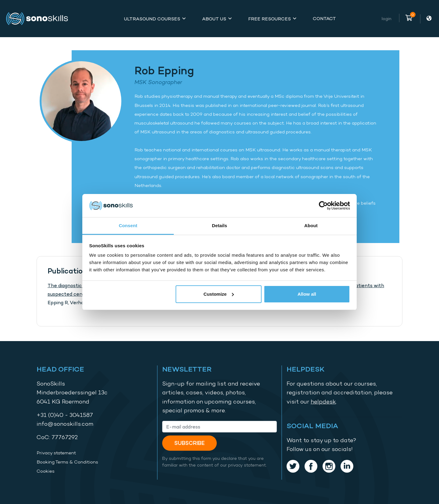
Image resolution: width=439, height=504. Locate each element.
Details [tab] (220, 226)
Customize (219, 294)
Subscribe (189, 443)
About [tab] (311, 226)
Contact (324, 18)
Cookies (46, 471)
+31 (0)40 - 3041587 (65, 415)
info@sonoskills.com (65, 424)
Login (387, 18)
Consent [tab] (128, 226)
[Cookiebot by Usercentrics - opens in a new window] (323, 206)
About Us (214, 19)
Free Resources (269, 19)
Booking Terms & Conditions (67, 462)
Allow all (307, 294)
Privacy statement (56, 453)
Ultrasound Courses (152, 19)
